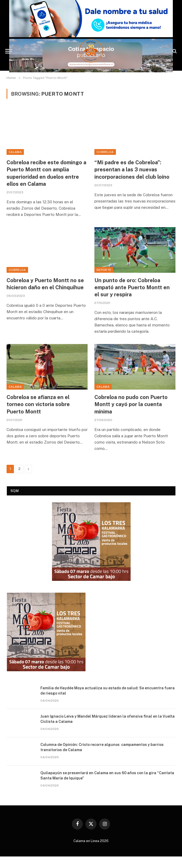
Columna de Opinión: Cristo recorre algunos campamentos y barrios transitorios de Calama (102, 747)
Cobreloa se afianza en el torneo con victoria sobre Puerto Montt (38, 404)
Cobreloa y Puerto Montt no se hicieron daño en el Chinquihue (45, 284)
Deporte (104, 270)
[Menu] (9, 51)
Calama (15, 152)
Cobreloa (105, 152)
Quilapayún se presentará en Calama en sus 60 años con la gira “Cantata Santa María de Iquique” (107, 776)
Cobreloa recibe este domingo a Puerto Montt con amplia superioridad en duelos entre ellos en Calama (46, 173)
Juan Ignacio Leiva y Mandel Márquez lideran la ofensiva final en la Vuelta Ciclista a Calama (108, 719)
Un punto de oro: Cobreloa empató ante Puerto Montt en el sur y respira (132, 287)
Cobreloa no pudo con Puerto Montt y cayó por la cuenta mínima (131, 404)
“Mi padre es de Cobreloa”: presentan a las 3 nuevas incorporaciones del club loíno (132, 170)
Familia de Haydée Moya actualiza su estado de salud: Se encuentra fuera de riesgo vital (108, 691)
